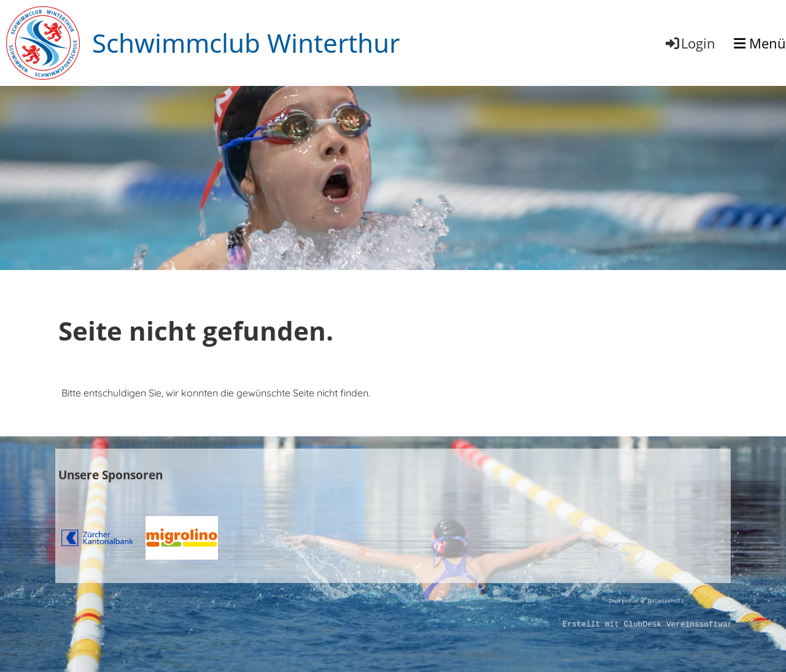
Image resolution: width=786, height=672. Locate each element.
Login (690, 43)
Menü (760, 43)
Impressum (623, 602)
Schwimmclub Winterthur (246, 43)
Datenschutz (666, 602)
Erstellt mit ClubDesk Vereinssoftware (650, 625)
